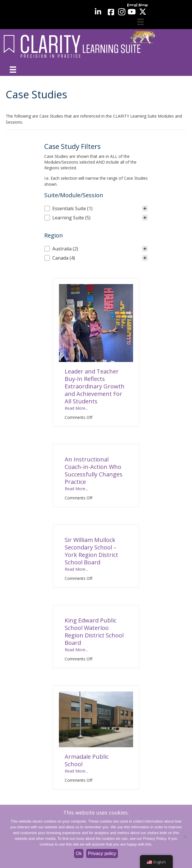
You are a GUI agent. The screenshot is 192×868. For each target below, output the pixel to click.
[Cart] (141, 22)
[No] (185, 836)
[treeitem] (96, 208)
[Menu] (13, 70)
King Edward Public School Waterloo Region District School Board (94, 632)
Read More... (76, 408)
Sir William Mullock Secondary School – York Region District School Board (91, 551)
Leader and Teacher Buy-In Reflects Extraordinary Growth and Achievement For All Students (95, 386)
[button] (96, 208)
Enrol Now (137, 5)
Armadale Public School (87, 760)
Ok (79, 853)
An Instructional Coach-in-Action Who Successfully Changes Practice (94, 471)
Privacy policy (102, 853)
